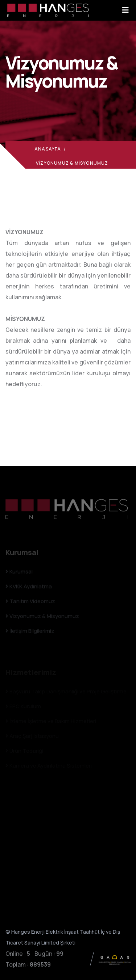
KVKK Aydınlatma (29, 588)
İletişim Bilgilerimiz (30, 632)
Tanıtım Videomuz (30, 603)
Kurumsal (19, 573)
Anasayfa (48, 149)
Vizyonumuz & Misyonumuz (42, 618)
